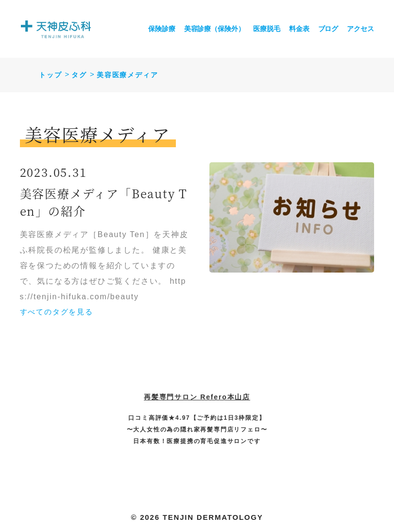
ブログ (328, 29)
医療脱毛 (266, 29)
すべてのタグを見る (57, 312)
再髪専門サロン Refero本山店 (197, 397)
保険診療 (162, 29)
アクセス (360, 29)
